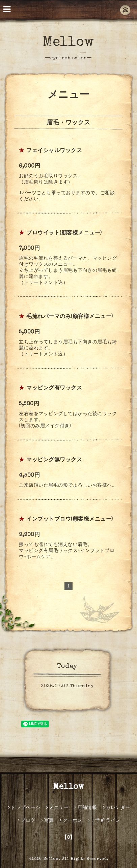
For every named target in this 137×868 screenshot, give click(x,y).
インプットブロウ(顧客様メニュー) (70, 520)
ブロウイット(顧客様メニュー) (64, 233)
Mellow (68, 43)
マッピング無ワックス (54, 460)
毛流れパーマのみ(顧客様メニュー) (70, 317)
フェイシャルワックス (54, 151)
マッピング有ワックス (54, 388)
